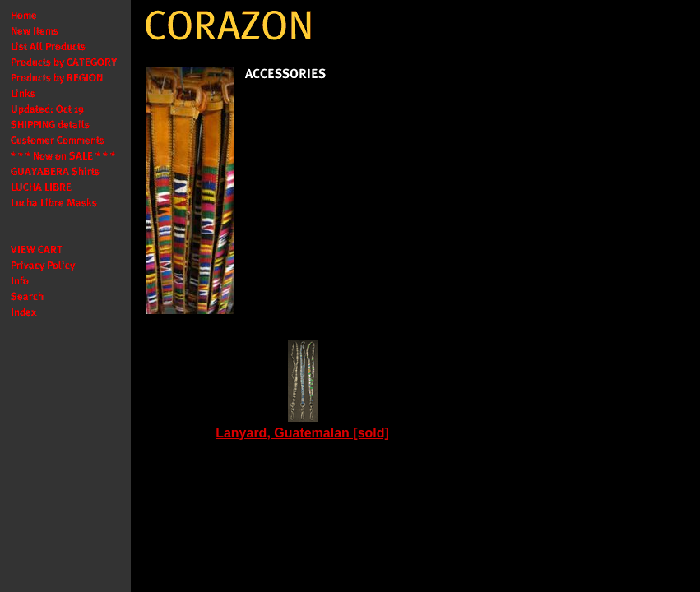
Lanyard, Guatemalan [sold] (302, 433)
